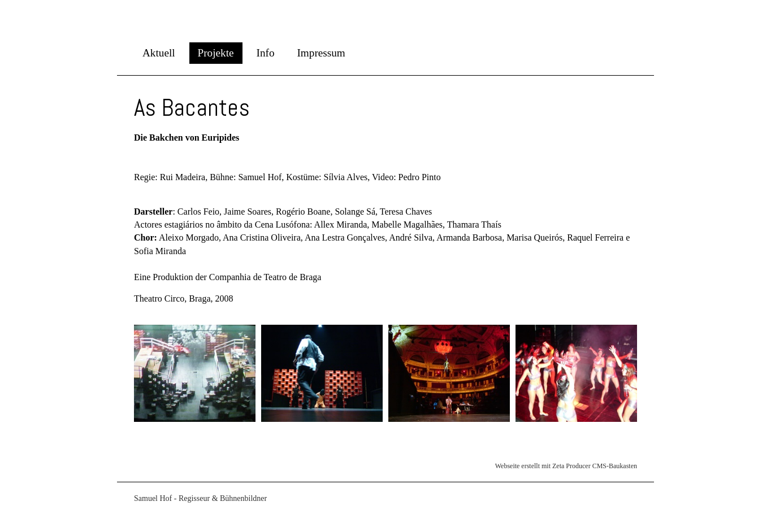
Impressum (321, 53)
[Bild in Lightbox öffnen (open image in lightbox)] (195, 373)
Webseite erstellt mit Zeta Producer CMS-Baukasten (566, 466)
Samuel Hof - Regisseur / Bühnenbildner (139, 16)
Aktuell (159, 53)
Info (266, 53)
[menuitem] (159, 53)
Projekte (216, 53)
